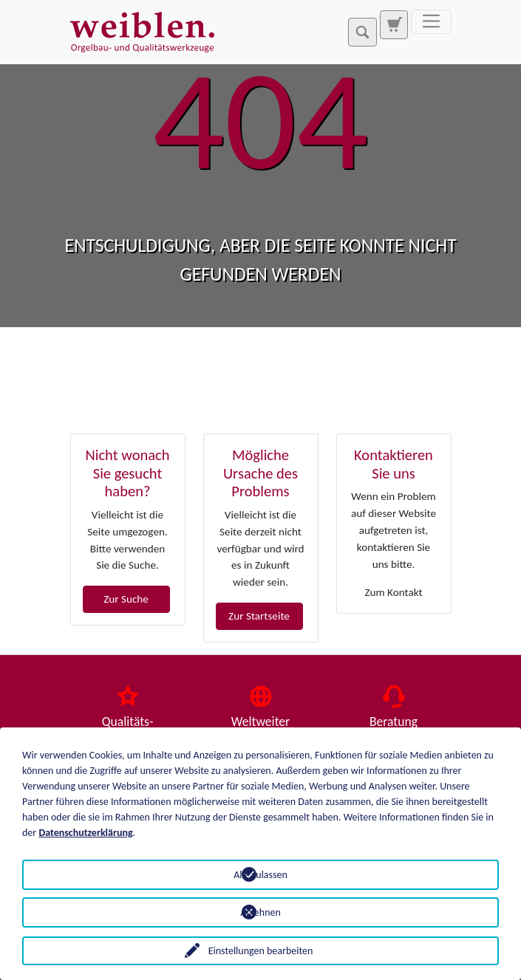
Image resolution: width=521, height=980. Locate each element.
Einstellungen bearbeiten (261, 951)
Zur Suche (126, 599)
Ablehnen (260, 912)
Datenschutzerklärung (85, 833)
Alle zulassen (260, 875)
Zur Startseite (259, 616)
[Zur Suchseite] (394, 24)
